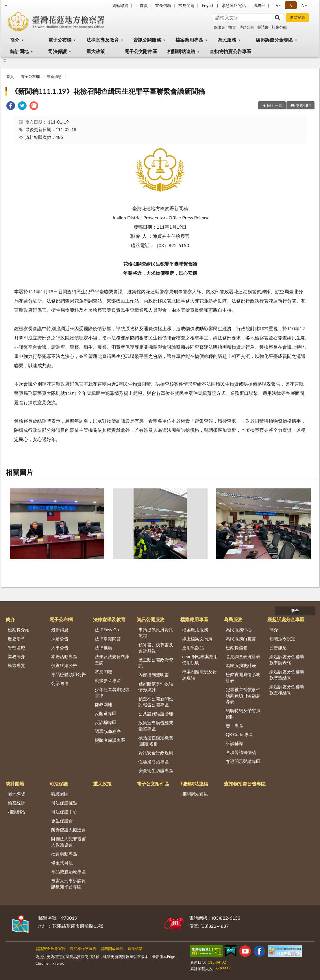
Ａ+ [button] (304, 5)
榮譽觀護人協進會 (69, 830)
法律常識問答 (108, 639)
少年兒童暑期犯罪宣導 (112, 692)
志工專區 (234, 725)
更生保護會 (62, 821)
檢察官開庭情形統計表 (243, 677)
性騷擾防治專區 (154, 761)
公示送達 (60, 683)
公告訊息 (278, 647)
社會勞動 (279, 27)
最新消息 (54, 76)
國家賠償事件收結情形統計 (156, 687)
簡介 (15, 40)
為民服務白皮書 (241, 639)
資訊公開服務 (147, 40)
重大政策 (96, 51)
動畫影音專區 (108, 680)
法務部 (259, 5)
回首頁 (142, 5)
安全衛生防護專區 (156, 770)
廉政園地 (103, 704)
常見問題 (186, 5)
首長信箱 (163, 5)
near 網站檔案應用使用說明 (200, 659)
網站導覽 (120, 5)
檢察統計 (16, 803)
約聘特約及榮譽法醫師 (243, 713)
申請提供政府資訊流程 (156, 633)
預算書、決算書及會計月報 (156, 648)
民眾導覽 (16, 665)
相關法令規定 (282, 639)
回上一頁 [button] (275, 105)
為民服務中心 (239, 630)
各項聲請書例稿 (241, 752)
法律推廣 (103, 647)
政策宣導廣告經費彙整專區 (156, 726)
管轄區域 (16, 647)
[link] (11, 106)
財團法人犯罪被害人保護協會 (69, 842)
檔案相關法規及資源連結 (199, 674)
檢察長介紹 (19, 630)
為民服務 (227, 40)
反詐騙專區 (106, 722)
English (208, 5)
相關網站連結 (181, 51)
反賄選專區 (106, 713)
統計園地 (19, 51)
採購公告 (60, 639)
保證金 (220, 27)
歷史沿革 (16, 639)
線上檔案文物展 (197, 639)
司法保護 (58, 51)
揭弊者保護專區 (110, 740)
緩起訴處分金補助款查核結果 (287, 689)
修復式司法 (62, 863)
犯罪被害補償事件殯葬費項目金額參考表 (243, 695)
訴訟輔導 (234, 743)
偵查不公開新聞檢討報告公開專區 (156, 702)
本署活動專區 (64, 656)
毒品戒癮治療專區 (69, 871)
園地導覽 (16, 794)
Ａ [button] (291, 5)
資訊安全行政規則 (156, 753)
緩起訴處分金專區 (274, 40)
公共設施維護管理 (156, 714)
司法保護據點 (64, 803)
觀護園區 (60, 794)
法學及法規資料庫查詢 (112, 659)
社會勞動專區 (64, 854)
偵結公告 (247, 27)
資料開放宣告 (112, 949)
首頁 (10, 76)
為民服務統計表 (241, 665)
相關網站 (16, 812)
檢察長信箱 (237, 647)
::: (6, 4)
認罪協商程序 (108, 731)
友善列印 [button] (303, 105)
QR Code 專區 (239, 734)
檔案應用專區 (189, 40)
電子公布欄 (60, 40)
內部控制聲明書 (154, 675)
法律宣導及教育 (103, 40)
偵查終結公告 (64, 665)
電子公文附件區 (141, 51)
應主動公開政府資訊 (156, 663)
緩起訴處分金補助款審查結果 (287, 674)
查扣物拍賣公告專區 (230, 51)
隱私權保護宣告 (83, 949)
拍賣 (232, 27)
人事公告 (60, 647)
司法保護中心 (64, 812)
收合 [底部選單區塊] (295, 611)
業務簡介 (16, 656)
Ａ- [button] (278, 5)
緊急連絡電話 (234, 5)
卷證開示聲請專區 (243, 761)
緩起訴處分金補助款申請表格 (287, 659)
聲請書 (263, 27)
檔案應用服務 (195, 630)
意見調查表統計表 (243, 656)
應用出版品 (193, 647)
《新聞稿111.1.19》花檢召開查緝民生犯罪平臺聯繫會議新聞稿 (108, 91)
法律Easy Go (107, 630)
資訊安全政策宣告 (51, 949)
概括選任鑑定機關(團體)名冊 (156, 741)
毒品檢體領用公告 (69, 674)
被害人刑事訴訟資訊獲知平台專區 (69, 883)
